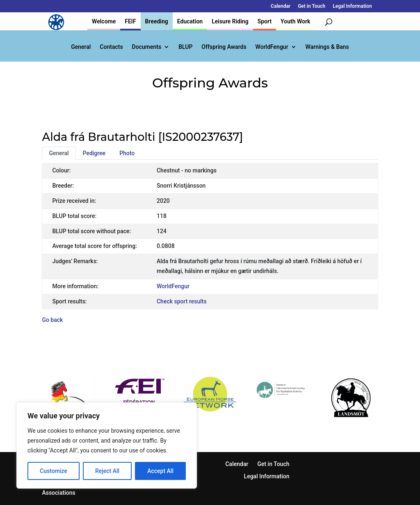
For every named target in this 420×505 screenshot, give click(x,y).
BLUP (185, 47)
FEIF (130, 21)
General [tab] (59, 153)
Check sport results (182, 301)
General (81, 47)
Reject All (107, 471)
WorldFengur (272, 47)
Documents (147, 47)
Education (190, 21)
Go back (52, 320)
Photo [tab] (127, 153)
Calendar (281, 6)
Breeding (157, 21)
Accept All (160, 471)
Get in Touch (312, 6)
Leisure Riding (230, 21)
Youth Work (295, 21)
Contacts (111, 47)
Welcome (104, 21)
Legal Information (352, 6)
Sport (265, 21)
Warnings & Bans (327, 47)
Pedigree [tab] (94, 153)
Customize (54, 471)
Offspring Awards (224, 47)
